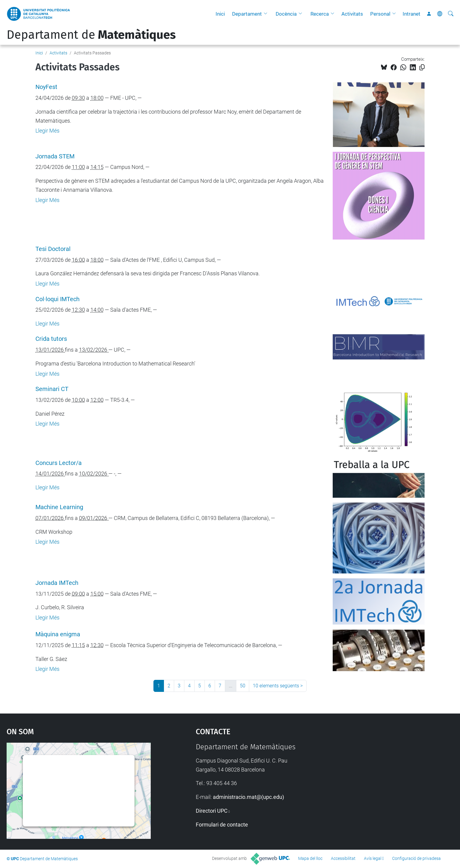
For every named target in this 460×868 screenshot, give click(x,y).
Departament (247, 14)
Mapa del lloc (310, 858)
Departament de (91, 35)
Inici (220, 14)
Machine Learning (59, 507)
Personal (380, 14)
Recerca (320, 14)
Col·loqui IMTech (57, 299)
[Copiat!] (422, 67)
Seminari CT (52, 389)
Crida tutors (51, 339)
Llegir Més (47, 131)
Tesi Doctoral (53, 249)
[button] (267, 14)
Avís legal (373, 858)
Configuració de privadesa (416, 858)
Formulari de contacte (222, 825)
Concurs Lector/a (59, 463)
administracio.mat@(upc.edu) (248, 797)
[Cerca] (451, 14)
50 (243, 686)
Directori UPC (212, 811)
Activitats (352, 14)
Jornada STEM (55, 156)
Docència (286, 14)
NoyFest (46, 87)
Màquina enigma (58, 634)
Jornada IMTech (57, 583)
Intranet (412, 14)
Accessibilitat (343, 858)
